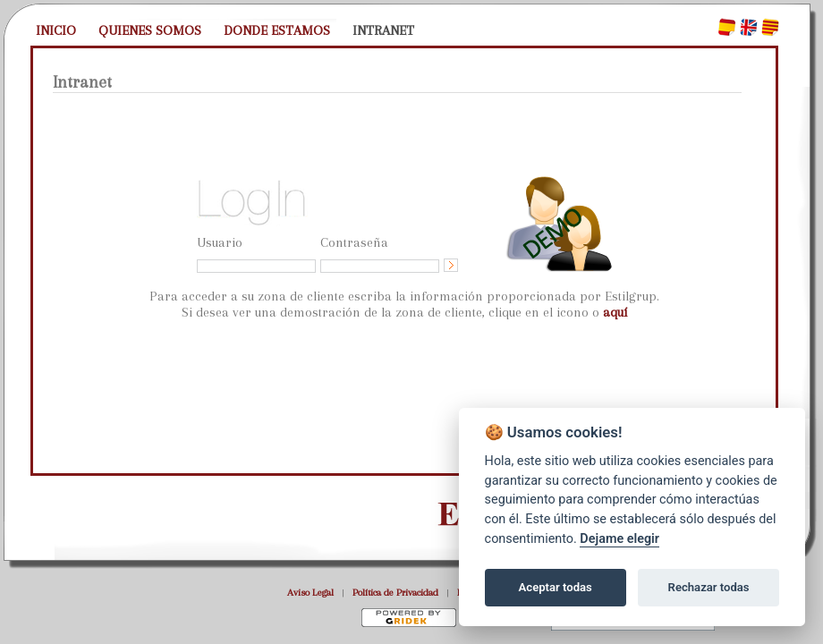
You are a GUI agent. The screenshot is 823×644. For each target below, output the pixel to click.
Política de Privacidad (395, 593)
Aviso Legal (310, 593)
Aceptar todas (556, 587)
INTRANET (383, 30)
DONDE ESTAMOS (277, 30)
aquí (615, 312)
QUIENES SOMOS (150, 30)
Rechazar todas (709, 587)
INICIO (56, 30)
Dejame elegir (619, 539)
